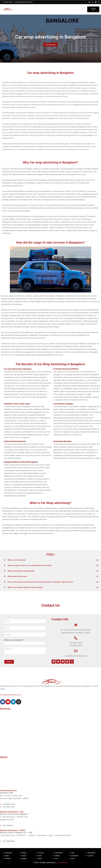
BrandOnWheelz (62, 863)
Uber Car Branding (7, 739)
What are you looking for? (14, 640)
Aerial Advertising (7, 734)
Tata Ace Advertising (8, 728)
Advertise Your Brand (8, 714)
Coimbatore (59, 853)
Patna (40, 858)
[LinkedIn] (89, 2)
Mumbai (8, 858)
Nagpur (24, 858)
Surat (73, 858)
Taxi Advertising (6, 717)
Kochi (40, 856)
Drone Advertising (7, 725)
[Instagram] (99, 2)
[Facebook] (93, 2)
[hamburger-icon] (82, 9)
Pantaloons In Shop (7, 748)
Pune (56, 858)
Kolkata (57, 856)
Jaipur (7, 856)
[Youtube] (96, 2)
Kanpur (24, 856)
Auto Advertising (6, 722)
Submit (9, 661)
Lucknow (91, 856)
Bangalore (9, 853)
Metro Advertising (7, 720)
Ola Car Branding (7, 737)
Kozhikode (75, 856)
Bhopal (24, 853)
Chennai (41, 853)
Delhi (73, 853)
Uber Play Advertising (8, 745)
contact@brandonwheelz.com (11, 694)
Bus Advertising (6, 742)
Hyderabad (91, 853)
